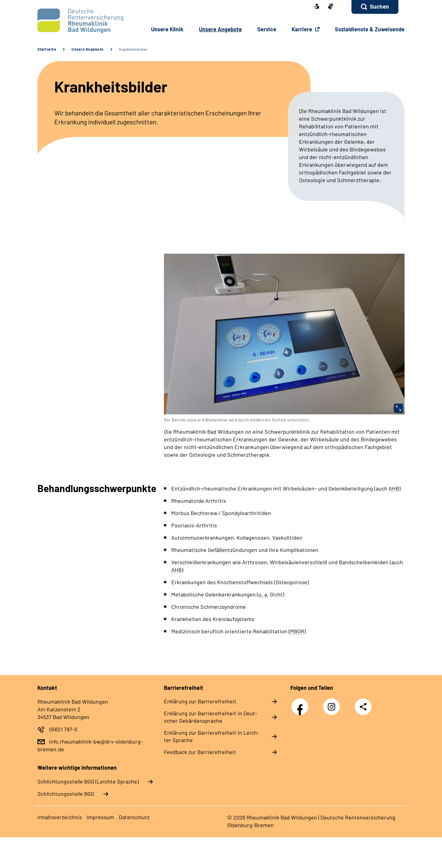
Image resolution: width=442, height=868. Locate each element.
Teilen (363, 707)
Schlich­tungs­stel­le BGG (66, 794)
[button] (375, 7)
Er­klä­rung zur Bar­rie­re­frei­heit (200, 701)
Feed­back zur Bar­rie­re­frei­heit (200, 752)
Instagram (333, 704)
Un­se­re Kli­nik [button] (167, 29)
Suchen (379, 6)
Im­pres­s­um (100, 817)
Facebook (301, 704)
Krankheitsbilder (133, 49)
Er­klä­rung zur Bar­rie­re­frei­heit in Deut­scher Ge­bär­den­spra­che (211, 717)
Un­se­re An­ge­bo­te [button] (220, 29)
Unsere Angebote (88, 49)
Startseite (47, 49)
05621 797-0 (63, 729)
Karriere (302, 29)
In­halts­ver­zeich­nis (60, 817)
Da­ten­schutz (134, 817)
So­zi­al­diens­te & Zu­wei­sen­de (370, 29)
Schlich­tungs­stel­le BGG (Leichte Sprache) (88, 781)
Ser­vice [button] (267, 29)
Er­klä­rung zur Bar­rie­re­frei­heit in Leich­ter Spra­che (211, 736)
